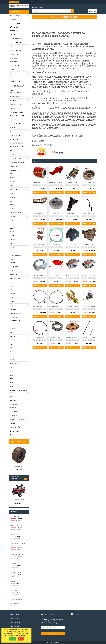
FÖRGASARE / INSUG (19, 81)
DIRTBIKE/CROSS (19, 159)
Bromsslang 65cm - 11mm (56, 306)
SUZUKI (19, 375)
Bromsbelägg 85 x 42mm (40, 244)
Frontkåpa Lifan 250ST (17, 554)
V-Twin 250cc (15, 516)
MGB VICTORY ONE (19, 313)
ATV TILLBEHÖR (19, 23)
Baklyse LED (56, 275)
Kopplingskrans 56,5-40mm (56, 337)
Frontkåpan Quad (73, 213)
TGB (19, 387)
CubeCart (57, 642)
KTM (19, 290)
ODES (19, 325)
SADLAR (13, 127)
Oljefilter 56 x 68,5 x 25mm (40, 182)
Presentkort (14, 431)
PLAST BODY (19, 120)
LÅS (11, 46)
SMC (19, 367)
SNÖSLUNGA (14, 412)
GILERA (12, 247)
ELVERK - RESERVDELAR (17, 162)
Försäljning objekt (16, 435)
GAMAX (19, 240)
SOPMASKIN (14, 416)
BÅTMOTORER (15, 27)
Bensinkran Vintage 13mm (73, 306)
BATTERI (19, 35)
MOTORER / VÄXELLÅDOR (19, 112)
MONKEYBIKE (14, 166)
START (19, 131)
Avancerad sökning (37, 8)
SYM (19, 379)
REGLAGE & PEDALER (19, 124)
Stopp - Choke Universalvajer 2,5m (89, 337)
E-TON (19, 236)
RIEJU (19, 344)
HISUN (19, 259)
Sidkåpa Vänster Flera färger (56, 182)
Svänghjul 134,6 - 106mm (89, 182)
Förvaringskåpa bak (16, 599)
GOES (19, 251)
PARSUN (19, 423)
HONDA (19, 263)
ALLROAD (19, 182)
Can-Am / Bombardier (19, 213)
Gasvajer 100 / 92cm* (89, 213)
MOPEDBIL (19, 404)
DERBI (19, 228)
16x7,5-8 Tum (19, 467)
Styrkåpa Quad (73, 244)
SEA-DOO (19, 356)
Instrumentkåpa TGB (40, 275)
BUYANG (19, 209)
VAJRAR (19, 155)
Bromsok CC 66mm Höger (73, 275)
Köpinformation (15, 622)
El (19, 74)
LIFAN (19, 298)
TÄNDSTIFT (19, 151)
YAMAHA (19, 400)
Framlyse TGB (89, 244)
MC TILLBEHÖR (15, 427)
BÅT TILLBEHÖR (15, 31)
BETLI (19, 205)
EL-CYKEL (13, 408)
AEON (19, 178)
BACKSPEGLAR (15, 58)
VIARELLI (19, 396)
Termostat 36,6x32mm (89, 306)
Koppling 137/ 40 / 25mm (73, 337)
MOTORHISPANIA (19, 317)
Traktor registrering (16, 626)
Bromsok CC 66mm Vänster (89, 275)
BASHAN (19, 193)
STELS (19, 371)
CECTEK (19, 217)
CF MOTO (19, 220)
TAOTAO (19, 383)
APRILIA (12, 186)
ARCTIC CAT (19, 189)
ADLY (19, 174)
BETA (19, 201)
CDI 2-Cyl (13, 563)
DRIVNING (19, 70)
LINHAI (19, 302)
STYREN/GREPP (19, 139)
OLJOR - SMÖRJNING (16, 39)
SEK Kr (12, 2)
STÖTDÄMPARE (19, 135)
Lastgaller (13, 581)
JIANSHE (19, 271)
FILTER (19, 77)
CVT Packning (56, 244)
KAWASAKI (19, 275)
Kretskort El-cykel (73, 182)
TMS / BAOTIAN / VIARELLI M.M (19, 392)
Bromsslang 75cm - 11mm (40, 306)
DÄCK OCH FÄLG (19, 43)
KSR (19, 286)
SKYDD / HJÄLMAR (19, 50)
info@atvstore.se (44, 61)
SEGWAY (19, 360)
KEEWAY (19, 282)
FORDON (19, 19)
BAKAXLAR (13, 62)
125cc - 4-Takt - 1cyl (17, 525)
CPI (19, 224)
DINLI (19, 232)
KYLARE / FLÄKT (19, 101)
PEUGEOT (19, 329)
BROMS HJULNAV (19, 66)
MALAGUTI (19, 309)
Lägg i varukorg (40, 193)
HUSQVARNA (19, 267)
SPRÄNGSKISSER (19, 16)
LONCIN (19, 305)
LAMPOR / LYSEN (19, 104)
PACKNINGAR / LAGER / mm (19, 116)
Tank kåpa (14, 590)
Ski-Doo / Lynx (15, 363)
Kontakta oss (15, 619)
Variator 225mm (56, 213)
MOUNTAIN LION (19, 321)
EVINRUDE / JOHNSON (17, 419)
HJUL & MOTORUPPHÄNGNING (19, 92)
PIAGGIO (19, 336)
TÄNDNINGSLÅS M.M (17, 147)
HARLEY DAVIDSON (19, 255)
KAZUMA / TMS (19, 278)
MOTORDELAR (19, 108)
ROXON (19, 348)
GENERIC (19, 244)
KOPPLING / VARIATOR (19, 97)
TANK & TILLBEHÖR (19, 143)
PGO (19, 333)
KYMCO (19, 294)
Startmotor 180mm (16, 572)
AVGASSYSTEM (19, 54)
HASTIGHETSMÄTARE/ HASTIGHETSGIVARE (19, 86)
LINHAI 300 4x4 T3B (19, 500)
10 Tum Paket (15, 534)
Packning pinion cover (40, 337)
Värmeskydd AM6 (40, 213)
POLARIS (19, 340)
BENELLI (19, 197)
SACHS (19, 352)
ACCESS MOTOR (19, 170)
